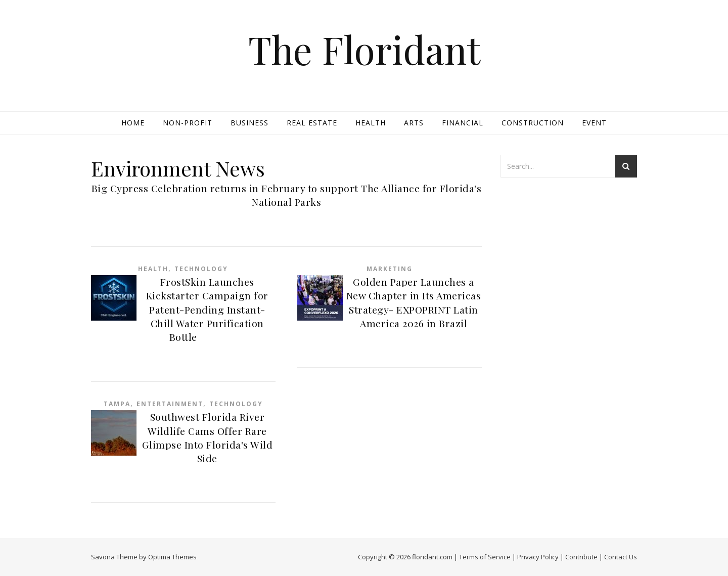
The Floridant (364, 49)
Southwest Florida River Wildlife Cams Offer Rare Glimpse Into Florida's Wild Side (208, 437)
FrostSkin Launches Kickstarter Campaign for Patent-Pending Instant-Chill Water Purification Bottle (207, 309)
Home (133, 123)
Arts (414, 123)
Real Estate (312, 123)
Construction (533, 123)
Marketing (390, 269)
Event (594, 123)
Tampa (117, 404)
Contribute (581, 557)
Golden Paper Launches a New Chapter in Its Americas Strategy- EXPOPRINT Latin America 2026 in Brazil (414, 302)
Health (371, 123)
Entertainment (170, 404)
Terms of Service (485, 557)
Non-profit (188, 123)
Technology (201, 269)
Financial (463, 123)
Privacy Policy (538, 557)
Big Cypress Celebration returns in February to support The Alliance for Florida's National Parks (287, 195)
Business (249, 123)
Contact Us (621, 557)
